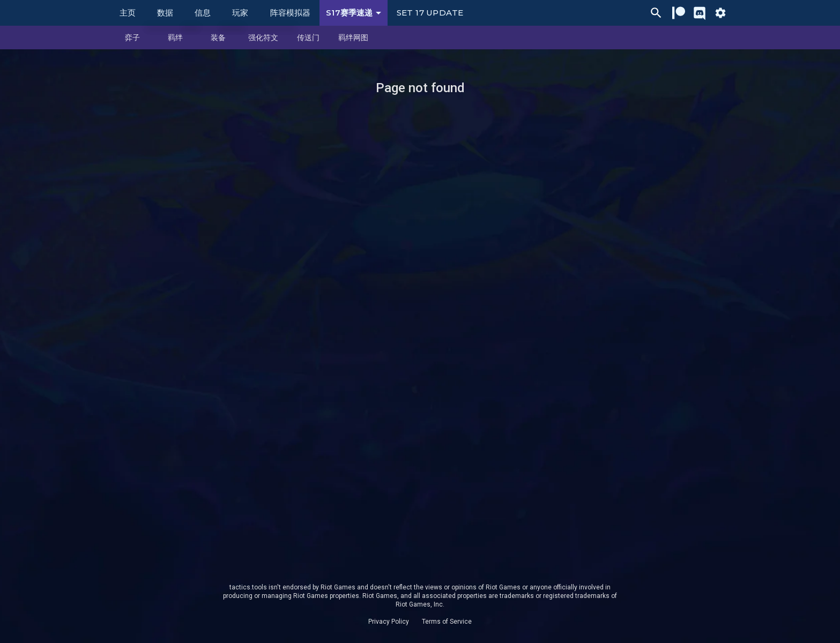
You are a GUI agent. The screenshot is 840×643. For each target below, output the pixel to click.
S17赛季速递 (355, 13)
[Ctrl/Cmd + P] (656, 13)
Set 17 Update (430, 13)
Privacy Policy (389, 622)
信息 (203, 13)
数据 (165, 13)
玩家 (240, 13)
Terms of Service (447, 622)
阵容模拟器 (290, 13)
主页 (128, 13)
